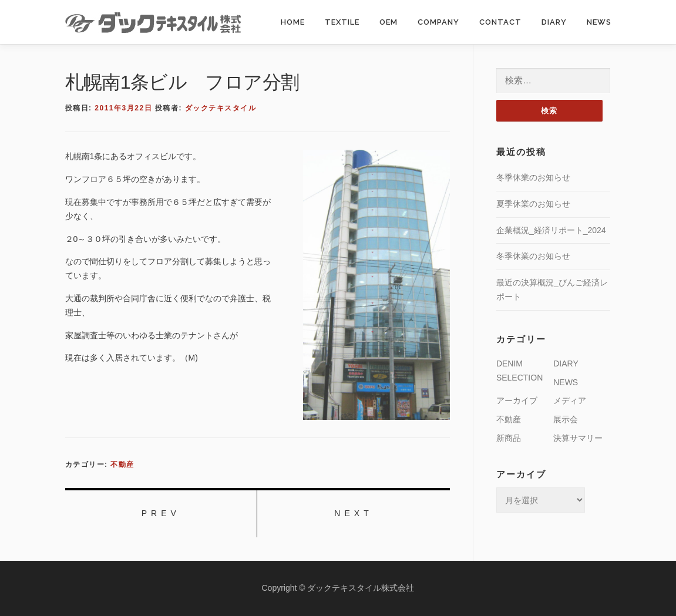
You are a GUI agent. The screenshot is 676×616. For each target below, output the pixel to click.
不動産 (122, 464)
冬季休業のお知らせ (533, 177)
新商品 (509, 438)
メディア (570, 400)
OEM (389, 22)
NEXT (353, 513)
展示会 (566, 419)
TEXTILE (342, 22)
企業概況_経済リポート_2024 (551, 230)
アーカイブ (517, 400)
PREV (161, 513)
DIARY (554, 22)
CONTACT (500, 22)
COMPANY (438, 22)
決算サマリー (578, 438)
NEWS (599, 22)
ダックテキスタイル (221, 108)
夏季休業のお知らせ (533, 204)
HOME (293, 22)
